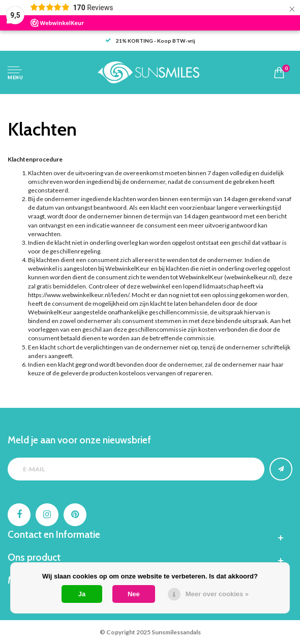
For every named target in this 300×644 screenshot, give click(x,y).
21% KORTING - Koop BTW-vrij (150, 41)
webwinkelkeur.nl (250, 277)
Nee (134, 594)
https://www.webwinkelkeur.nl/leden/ (79, 295)
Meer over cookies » (217, 594)
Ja (82, 594)
